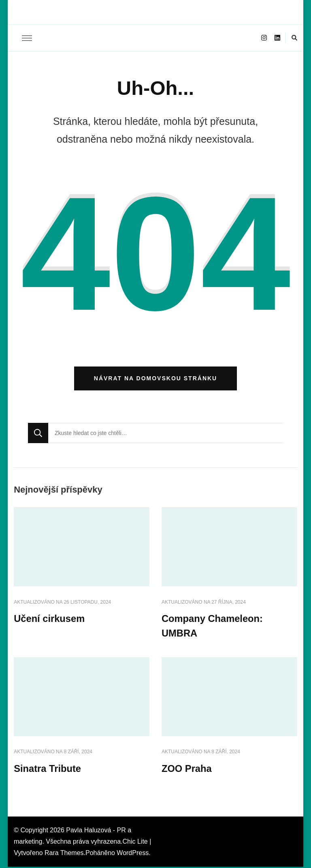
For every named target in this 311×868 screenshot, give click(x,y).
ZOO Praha (187, 770)
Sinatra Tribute (48, 770)
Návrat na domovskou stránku (155, 379)
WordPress (133, 854)
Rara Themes (64, 854)
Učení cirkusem (50, 620)
